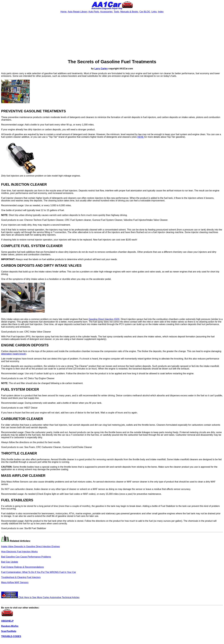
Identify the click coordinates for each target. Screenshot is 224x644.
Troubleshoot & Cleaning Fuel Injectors (21, 577)
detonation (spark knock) (14, 354)
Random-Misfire (10, 626)
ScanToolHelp (9, 631)
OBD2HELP (7, 621)
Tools (116, 12)
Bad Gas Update (10, 562)
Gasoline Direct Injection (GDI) (104, 319)
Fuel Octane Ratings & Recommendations (22, 567)
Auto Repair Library (77, 12)
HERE (141, 137)
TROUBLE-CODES (11, 636)
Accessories (106, 12)
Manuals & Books (129, 12)
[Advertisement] (112, 36)
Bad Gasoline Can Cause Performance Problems (26, 557)
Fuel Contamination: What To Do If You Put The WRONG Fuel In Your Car (38, 572)
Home (63, 12)
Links (154, 12)
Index (161, 12)
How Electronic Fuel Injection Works (19, 552)
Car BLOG (145, 12)
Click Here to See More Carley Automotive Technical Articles (40, 597)
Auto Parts (94, 12)
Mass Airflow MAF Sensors (15, 582)
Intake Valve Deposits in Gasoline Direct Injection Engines (30, 546)
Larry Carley (101, 69)
